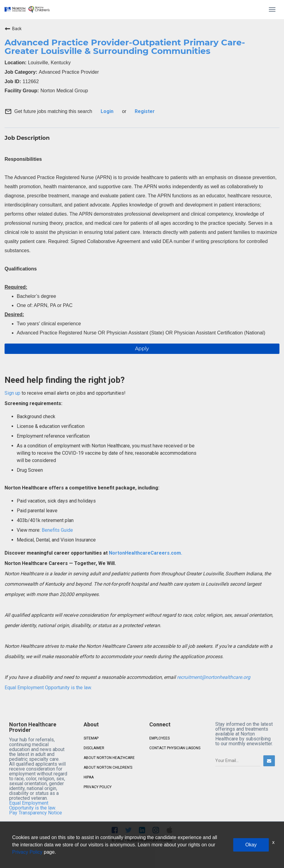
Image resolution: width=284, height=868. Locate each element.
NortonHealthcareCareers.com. (145, 553)
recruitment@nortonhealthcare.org (214, 677)
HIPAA (89, 777)
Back (13, 29)
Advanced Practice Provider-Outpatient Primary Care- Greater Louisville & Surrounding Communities (125, 47)
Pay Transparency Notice (36, 813)
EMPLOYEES (159, 738)
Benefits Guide (57, 530)
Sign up (12, 393)
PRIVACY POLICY (98, 787)
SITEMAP (91, 738)
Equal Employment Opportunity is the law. (48, 688)
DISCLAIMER (94, 748)
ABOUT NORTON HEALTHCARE (109, 758)
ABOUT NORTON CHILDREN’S (108, 767)
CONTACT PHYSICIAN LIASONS (175, 748)
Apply (142, 349)
